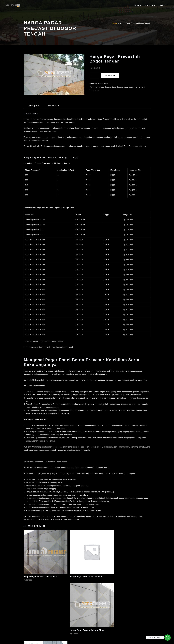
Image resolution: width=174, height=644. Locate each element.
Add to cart (110, 75)
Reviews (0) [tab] (53, 106)
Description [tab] (33, 106)
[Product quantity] (94, 75)
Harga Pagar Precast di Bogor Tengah (135, 23)
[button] (81, 58)
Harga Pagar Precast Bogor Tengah (109, 87)
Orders (150, 6)
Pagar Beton (103, 83)
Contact (164, 6)
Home (137, 6)
